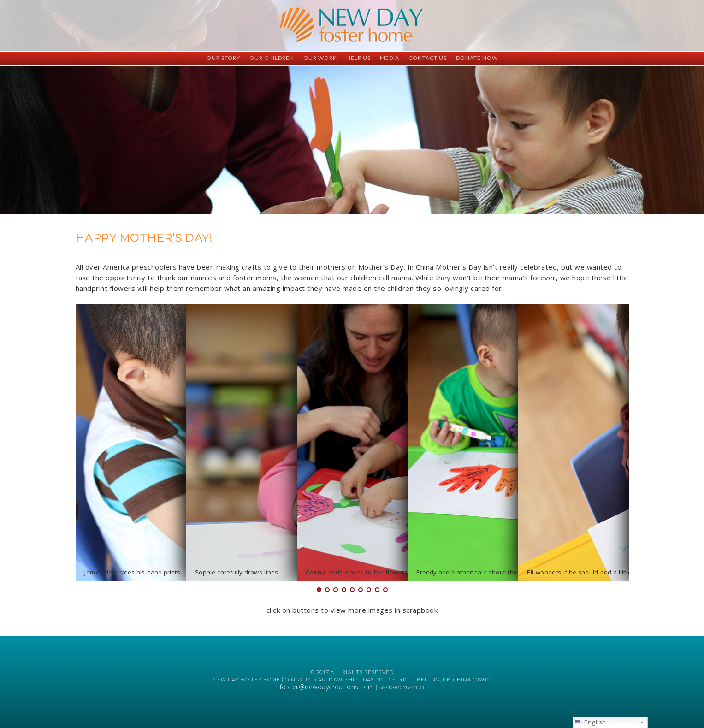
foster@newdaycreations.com (327, 687)
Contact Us (428, 58)
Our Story (223, 58)
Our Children (272, 58)
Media (390, 58)
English (591, 722)
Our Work (320, 58)
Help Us (358, 58)
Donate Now (477, 58)
